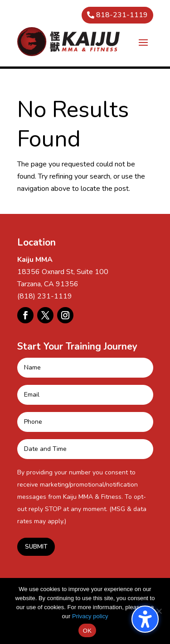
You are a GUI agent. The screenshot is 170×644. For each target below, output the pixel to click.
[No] (159, 611)
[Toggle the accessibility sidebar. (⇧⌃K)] (145, 619)
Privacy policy (90, 616)
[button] (143, 42)
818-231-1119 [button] (122, 15)
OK (87, 631)
